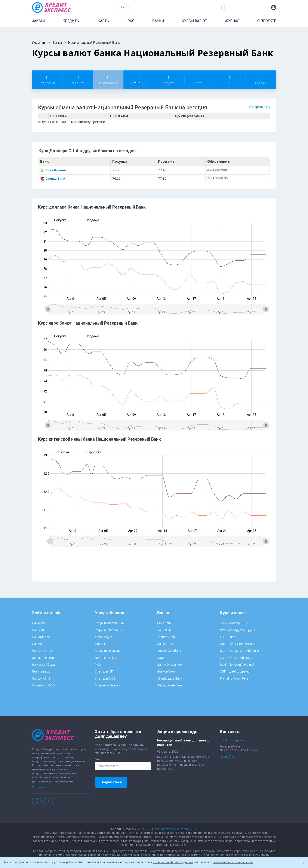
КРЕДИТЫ (71, 21)
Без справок (41, 672)
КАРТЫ (104, 21)
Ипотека (101, 645)
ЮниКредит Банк (170, 679)
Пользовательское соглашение (175, 829)
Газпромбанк (167, 638)
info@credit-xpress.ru (234, 741)
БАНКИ (158, 21)
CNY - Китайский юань (236, 658)
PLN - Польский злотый (237, 665)
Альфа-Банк (166, 645)
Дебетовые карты (108, 658)
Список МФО (41, 679)
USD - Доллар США (234, 624)
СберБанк (164, 624)
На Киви (38, 631)
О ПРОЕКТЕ (267, 21)
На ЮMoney (41, 638)
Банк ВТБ (164, 631)
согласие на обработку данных (173, 862)
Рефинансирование (109, 631)
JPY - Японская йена (234, 679)
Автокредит (103, 638)
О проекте (39, 788)
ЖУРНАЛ (232, 21)
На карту (38, 624)
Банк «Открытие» (170, 665)
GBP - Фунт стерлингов (237, 645)
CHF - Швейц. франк (234, 672)
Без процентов (43, 658)
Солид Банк (53, 179)
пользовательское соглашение (233, 862)
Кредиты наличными (110, 624)
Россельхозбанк (169, 651)
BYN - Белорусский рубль (238, 631)
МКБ (161, 658)
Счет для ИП (104, 672)
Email (98, 760)
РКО (131, 21)
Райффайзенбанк (170, 686)
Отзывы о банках (107, 686)
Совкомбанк (166, 672)
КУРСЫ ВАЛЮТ (194, 21)
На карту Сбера (43, 665)
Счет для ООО (105, 679)
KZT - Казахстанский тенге (239, 651)
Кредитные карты (108, 651)
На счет (38, 645)
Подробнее (228, 757)
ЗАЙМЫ (38, 21)
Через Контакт (43, 651)
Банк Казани (53, 170)
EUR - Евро (228, 638)
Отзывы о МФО (43, 686)
